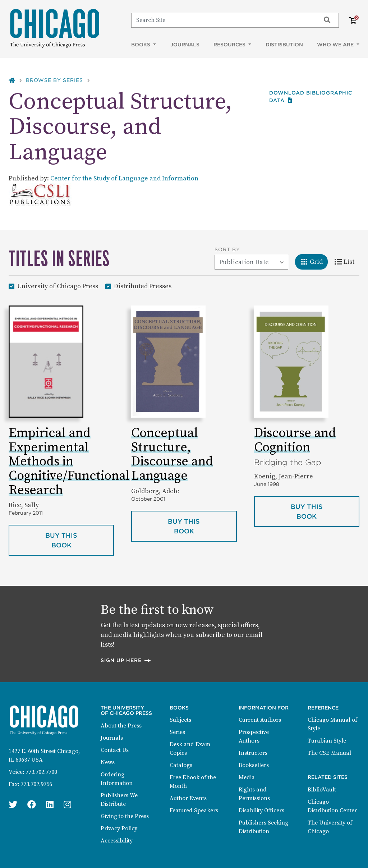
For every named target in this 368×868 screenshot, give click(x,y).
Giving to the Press (125, 816)
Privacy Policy (119, 828)
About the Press (121, 726)
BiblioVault (322, 790)
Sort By (227, 249)
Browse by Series (54, 80)
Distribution (284, 45)
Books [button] (141, 45)
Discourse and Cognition (295, 440)
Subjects (180, 720)
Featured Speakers (194, 810)
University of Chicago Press (58, 286)
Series (177, 732)
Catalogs (181, 765)
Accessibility (117, 841)
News (108, 762)
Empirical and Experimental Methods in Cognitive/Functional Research (69, 462)
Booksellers (254, 765)
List (347, 261)
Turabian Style (327, 741)
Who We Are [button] (336, 45)
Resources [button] (230, 45)
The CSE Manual (329, 753)
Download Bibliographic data (311, 97)
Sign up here (126, 660)
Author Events (188, 798)
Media (247, 777)
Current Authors (260, 720)
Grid (314, 261)
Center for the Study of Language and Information (124, 178)
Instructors (253, 753)
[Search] (223, 20)
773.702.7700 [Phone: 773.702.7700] (41, 772)
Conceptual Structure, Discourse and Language (172, 455)
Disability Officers (261, 810)
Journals (185, 45)
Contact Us (115, 750)
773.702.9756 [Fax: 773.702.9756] (36, 784)
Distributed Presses (143, 286)
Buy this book (71, 543)
